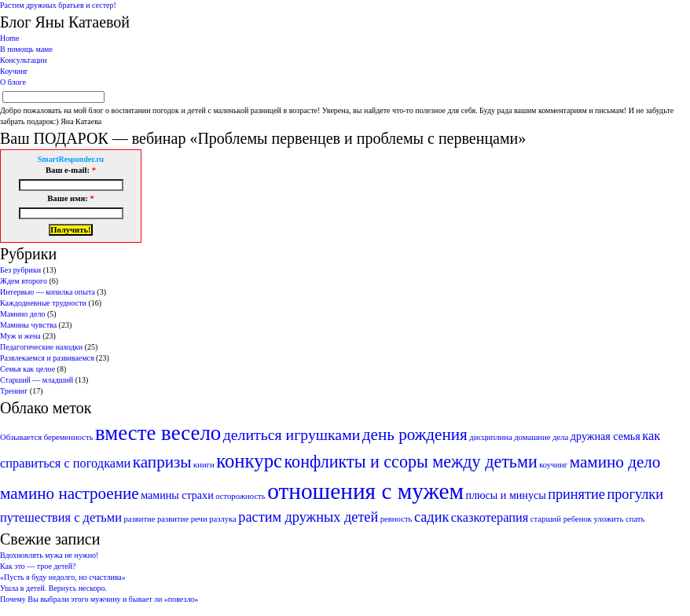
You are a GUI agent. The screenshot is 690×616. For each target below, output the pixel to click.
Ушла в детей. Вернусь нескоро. (53, 588)
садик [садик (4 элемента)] (431, 517)
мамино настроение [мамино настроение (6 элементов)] (70, 493)
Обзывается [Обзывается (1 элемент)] (21, 437)
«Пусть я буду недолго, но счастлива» (63, 577)
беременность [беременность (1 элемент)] (69, 437)
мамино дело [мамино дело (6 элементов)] (615, 462)
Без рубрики (20, 270)
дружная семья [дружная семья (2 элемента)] (606, 436)
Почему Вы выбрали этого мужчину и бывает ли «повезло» (99, 599)
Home (9, 38)
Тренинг (14, 391)
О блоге (13, 82)
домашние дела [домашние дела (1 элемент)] (541, 437)
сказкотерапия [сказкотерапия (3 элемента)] (490, 517)
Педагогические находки (41, 347)
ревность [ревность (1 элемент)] (396, 519)
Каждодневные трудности (43, 303)
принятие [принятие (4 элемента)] (576, 494)
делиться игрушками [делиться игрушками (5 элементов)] (292, 434)
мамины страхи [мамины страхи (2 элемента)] (177, 495)
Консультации (24, 60)
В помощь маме (26, 49)
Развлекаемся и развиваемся (47, 358)
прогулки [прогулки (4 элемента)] (635, 494)
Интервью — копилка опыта (48, 292)
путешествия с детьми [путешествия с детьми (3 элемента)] (61, 517)
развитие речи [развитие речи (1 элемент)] (182, 519)
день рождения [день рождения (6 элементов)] (415, 434)
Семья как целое (28, 369)
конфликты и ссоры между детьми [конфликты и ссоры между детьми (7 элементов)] (411, 462)
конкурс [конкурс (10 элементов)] (249, 461)
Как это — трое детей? (38, 566)
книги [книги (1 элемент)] (204, 465)
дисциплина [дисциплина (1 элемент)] (490, 437)
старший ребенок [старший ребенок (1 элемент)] (561, 519)
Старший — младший (37, 380)
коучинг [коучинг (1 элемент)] (553, 465)
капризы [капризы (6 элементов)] (162, 462)
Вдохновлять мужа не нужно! (49, 555)
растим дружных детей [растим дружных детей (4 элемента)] (308, 517)
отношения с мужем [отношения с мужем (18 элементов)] (365, 491)
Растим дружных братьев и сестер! (58, 5)
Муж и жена (20, 336)
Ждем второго (24, 281)
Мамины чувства (28, 325)
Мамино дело (22, 314)
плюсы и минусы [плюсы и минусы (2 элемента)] (506, 495)
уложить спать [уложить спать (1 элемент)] (619, 519)
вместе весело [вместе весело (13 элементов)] (158, 433)
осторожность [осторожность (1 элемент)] (240, 496)
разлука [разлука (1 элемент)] (223, 519)
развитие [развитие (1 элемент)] (139, 519)
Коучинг (14, 71)
